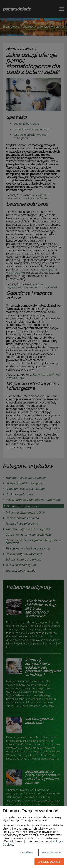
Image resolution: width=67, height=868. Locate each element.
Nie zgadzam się (51, 853)
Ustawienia (26, 853)
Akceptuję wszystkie (49, 862)
